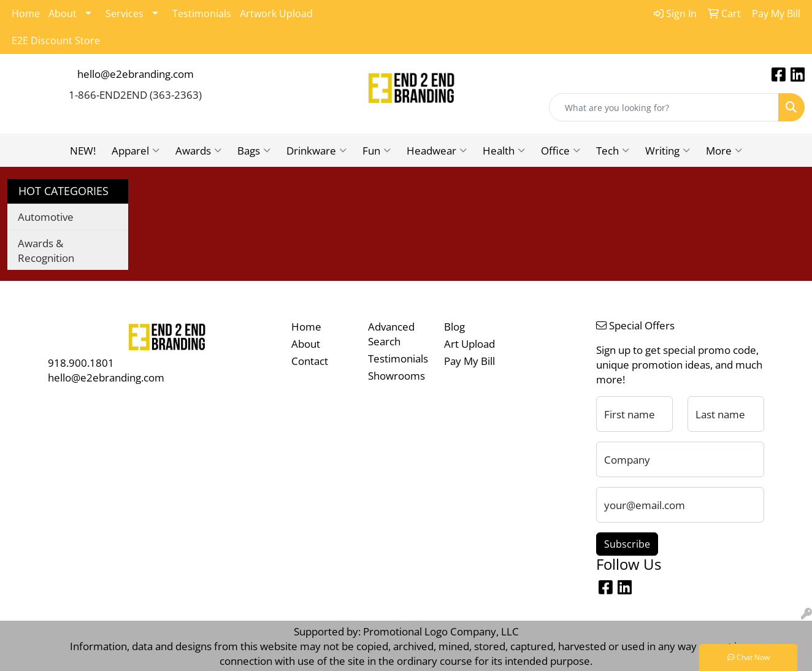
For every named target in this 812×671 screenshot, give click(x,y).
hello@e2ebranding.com (136, 74)
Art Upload (469, 343)
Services (124, 13)
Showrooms (396, 375)
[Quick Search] (664, 107)
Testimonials (202, 13)
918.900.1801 (81, 362)
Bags (254, 150)
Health (504, 150)
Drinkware (316, 150)
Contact (310, 361)
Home (26, 13)
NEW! (83, 150)
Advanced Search (391, 334)
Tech (613, 150)
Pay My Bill (469, 361)
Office (561, 150)
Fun (377, 150)
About (63, 13)
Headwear (437, 150)
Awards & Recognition (46, 250)
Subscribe (627, 544)
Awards (198, 150)
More (724, 150)
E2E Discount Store (56, 40)
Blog (454, 326)
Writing (668, 150)
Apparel (136, 150)
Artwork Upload (276, 13)
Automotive (46, 217)
